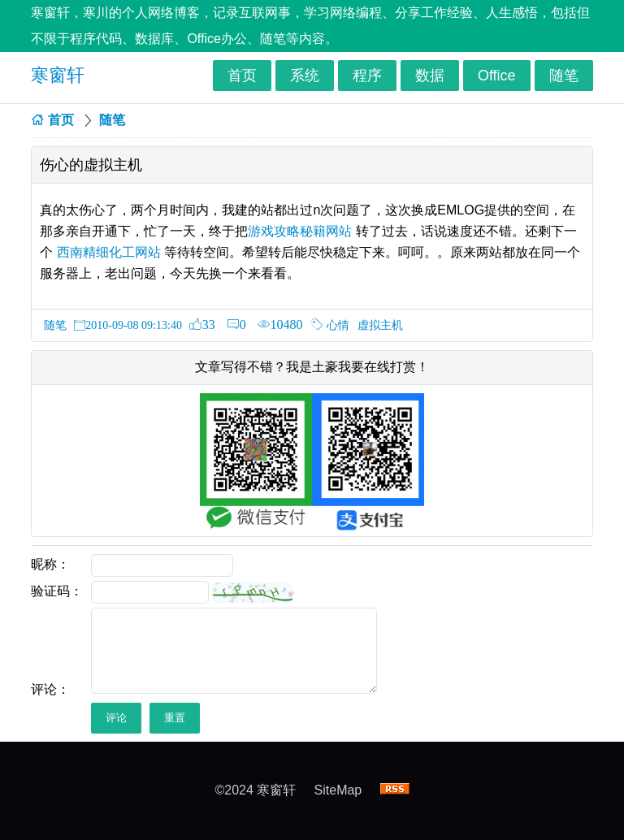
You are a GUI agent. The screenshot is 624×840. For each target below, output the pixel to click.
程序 (367, 76)
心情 (338, 325)
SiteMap (338, 790)
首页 (242, 76)
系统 (305, 76)
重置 (175, 718)
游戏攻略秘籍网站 (300, 231)
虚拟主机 (380, 325)
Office (497, 76)
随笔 (564, 76)
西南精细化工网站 (109, 252)
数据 (430, 76)
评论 (116, 718)
